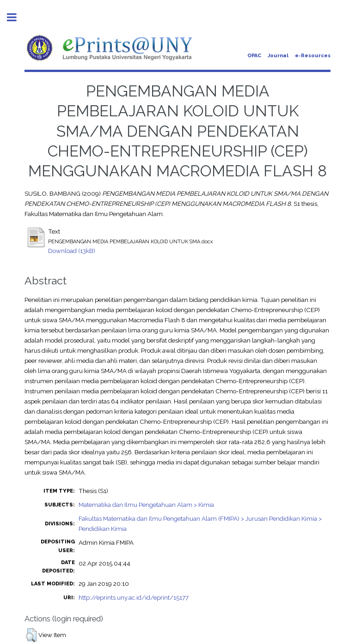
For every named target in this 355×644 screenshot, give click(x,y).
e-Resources (313, 56)
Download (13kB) (72, 251)
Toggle (17, 17)
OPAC (254, 56)
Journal (278, 56)
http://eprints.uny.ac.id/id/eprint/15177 (134, 597)
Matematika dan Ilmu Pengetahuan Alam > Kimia (146, 505)
